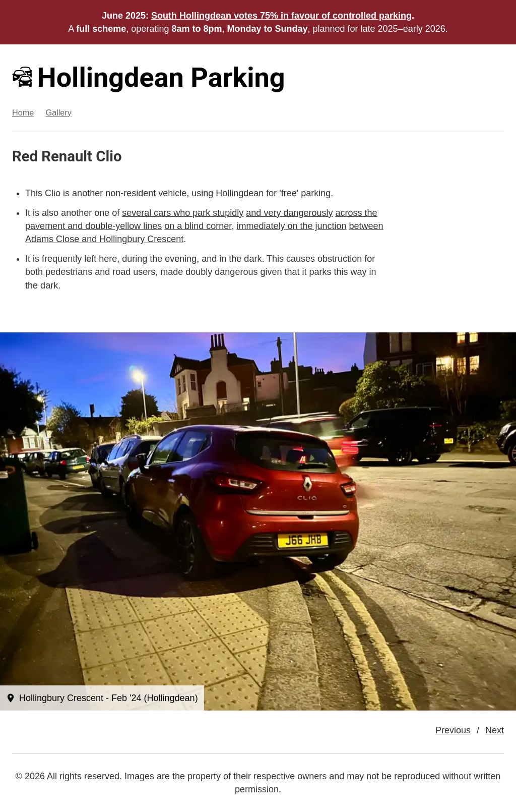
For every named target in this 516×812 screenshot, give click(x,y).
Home (23, 112)
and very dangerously (289, 213)
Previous (453, 730)
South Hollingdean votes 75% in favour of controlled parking (281, 16)
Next (495, 730)
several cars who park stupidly (183, 213)
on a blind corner (198, 226)
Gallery (59, 112)
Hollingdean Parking (149, 77)
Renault (67, 156)
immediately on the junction (291, 226)
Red (25, 156)
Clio (109, 156)
